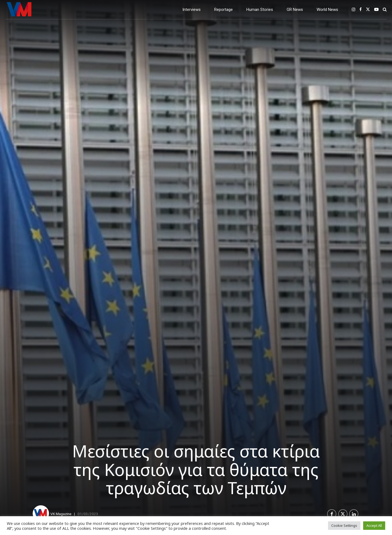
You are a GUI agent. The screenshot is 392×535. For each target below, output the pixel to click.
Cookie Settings (344, 525)
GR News (295, 10)
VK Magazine (61, 514)
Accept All (374, 525)
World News (327, 10)
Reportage (223, 10)
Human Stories (260, 10)
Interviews (192, 10)
